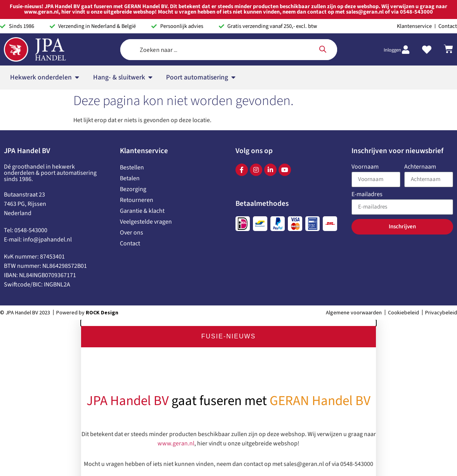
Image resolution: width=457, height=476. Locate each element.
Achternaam (420, 167)
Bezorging (133, 189)
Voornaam (365, 167)
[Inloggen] (405, 50)
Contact (130, 243)
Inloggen (392, 50)
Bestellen (132, 167)
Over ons (132, 233)
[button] (228, 323)
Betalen (130, 178)
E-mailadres (367, 195)
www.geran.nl (176, 442)
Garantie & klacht (142, 211)
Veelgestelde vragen (146, 222)
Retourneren (137, 200)
